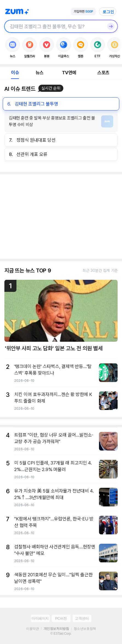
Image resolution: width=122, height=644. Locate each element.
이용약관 (32, 629)
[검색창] (54, 26)
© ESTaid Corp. (61, 634)
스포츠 (103, 73)
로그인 (108, 12)
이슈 (15, 73)
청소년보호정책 (85, 629)
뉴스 (39, 73)
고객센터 (82, 618)
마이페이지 (40, 618)
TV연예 (69, 73)
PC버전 (61, 618)
